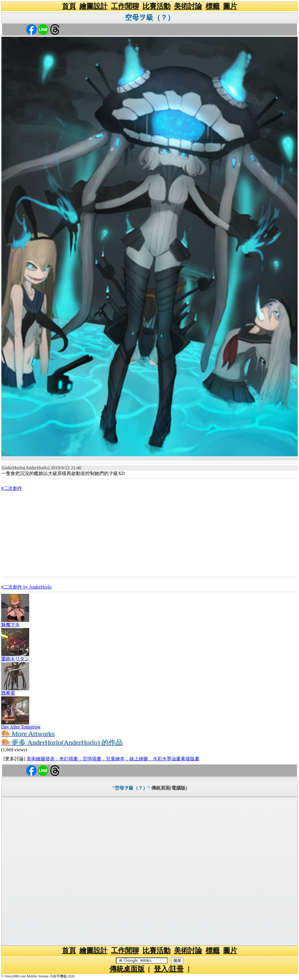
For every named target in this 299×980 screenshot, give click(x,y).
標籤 (213, 6)
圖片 (230, 6)
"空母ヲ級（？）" (131, 788)
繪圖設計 (93, 6)
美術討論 (188, 6)
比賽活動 (157, 6)
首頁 (69, 6)
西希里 (8, 693)
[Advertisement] (149, 534)
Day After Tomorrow (21, 727)
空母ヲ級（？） (150, 18)
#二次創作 (12, 488)
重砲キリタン (15, 659)
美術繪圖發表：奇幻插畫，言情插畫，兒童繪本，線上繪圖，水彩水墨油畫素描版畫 (113, 759)
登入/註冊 (169, 969)
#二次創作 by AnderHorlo (26, 587)
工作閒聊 (125, 6)
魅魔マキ (11, 625)
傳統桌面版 (127, 969)
